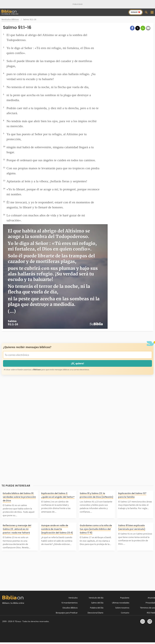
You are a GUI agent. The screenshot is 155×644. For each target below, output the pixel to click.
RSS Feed (151, 613)
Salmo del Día (97, 603)
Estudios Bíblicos (70, 608)
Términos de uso (147, 608)
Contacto (125, 613)
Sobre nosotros (122, 608)
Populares (125, 598)
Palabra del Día (97, 608)
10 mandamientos (69, 603)
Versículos (73, 598)
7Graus (18, 621)
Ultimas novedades (121, 603)
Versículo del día (96, 598)
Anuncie (151, 598)
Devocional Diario (95, 613)
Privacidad (150, 603)
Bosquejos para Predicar (67, 613)
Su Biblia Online (10, 12)
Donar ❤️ (136, 12)
